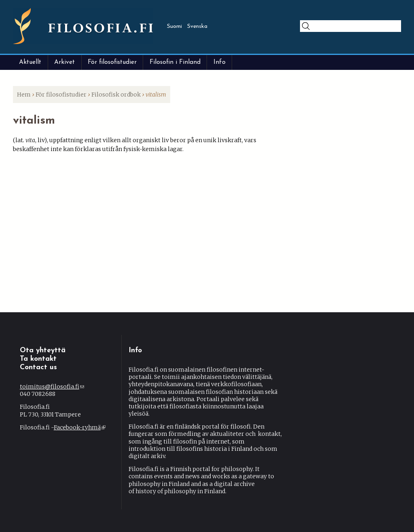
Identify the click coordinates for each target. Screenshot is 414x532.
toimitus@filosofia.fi (52, 387)
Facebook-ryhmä (80, 427)
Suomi (174, 26)
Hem (24, 95)
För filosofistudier (112, 62)
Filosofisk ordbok (116, 95)
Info (220, 62)
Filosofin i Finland (175, 62)
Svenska (197, 26)
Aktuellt (30, 62)
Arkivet (64, 62)
